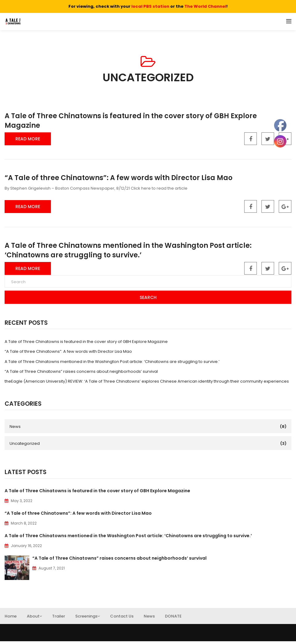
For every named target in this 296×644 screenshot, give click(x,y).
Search (148, 297)
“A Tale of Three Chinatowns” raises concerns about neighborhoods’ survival (81, 371)
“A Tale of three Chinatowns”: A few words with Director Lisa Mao (119, 178)
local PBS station (150, 6)
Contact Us (122, 619)
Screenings (88, 619)
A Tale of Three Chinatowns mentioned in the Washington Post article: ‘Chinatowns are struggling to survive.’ (128, 250)
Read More (28, 139)
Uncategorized (25, 443)
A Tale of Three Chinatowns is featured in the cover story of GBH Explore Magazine (131, 121)
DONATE (173, 619)
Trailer (59, 619)
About (34, 619)
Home (11, 619)
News (15, 427)
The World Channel (205, 6)
